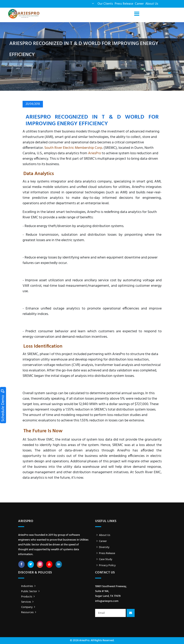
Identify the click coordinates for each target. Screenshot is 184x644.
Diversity (102, 547)
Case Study (104, 559)
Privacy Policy (106, 565)
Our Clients (105, 4)
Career (139, 4)
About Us (152, 4)
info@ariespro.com (107, 601)
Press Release (124, 4)
